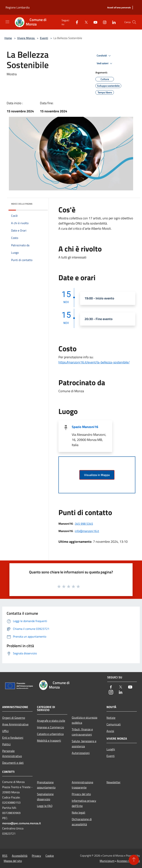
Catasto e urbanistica (50, 734)
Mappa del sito (13, 861)
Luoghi (111, 749)
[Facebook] (75, 22)
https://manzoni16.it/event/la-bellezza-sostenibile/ (94, 362)
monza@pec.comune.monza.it (22, 823)
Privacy (36, 856)
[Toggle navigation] (7, 22)
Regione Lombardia (18, 7)
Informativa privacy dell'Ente (84, 803)
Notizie (111, 718)
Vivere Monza (26, 38)
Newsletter (114, 782)
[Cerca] (134, 22)
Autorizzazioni (81, 753)
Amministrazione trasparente (82, 785)
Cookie (50, 856)
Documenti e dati (13, 763)
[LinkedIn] (112, 22)
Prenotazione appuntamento (46, 785)
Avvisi (110, 731)
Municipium (107, 861)
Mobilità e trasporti (49, 741)
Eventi (44, 38)
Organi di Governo (14, 718)
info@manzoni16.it (87, 531)
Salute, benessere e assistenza (84, 744)
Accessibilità (20, 856)
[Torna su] (134, 860)
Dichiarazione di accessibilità (82, 822)
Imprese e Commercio (50, 727)
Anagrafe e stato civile (51, 721)
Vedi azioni (105, 63)
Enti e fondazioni (13, 738)
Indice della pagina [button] (22, 204)
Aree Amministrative (15, 724)
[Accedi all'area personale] (119, 8)
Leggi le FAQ (45, 806)
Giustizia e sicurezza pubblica (84, 720)
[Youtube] (94, 22)
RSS (5, 856)
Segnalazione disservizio (45, 797)
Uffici (5, 731)
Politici (6, 744)
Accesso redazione (128, 861)
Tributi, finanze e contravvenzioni (82, 732)
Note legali (78, 812)
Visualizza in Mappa (97, 475)
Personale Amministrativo (12, 753)
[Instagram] (103, 22)
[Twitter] (85, 22)
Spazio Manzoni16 (85, 427)
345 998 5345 (84, 524)
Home (8, 38)
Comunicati (114, 724)
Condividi (104, 56)
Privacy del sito (81, 794)
